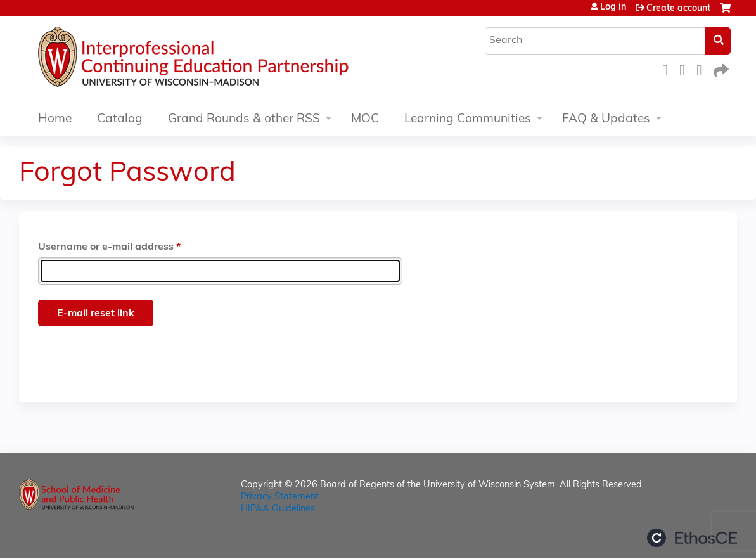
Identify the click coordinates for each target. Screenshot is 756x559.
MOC (365, 119)
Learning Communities (468, 119)
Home (55, 119)
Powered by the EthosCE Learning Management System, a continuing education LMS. (692, 538)
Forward (720, 69)
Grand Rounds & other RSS (244, 119)
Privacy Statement (280, 497)
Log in (613, 8)
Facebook (669, 69)
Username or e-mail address (106, 247)
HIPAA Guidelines (278, 509)
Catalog (120, 119)
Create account (678, 9)
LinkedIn (703, 69)
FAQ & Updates (606, 119)
